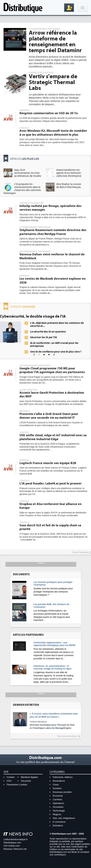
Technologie (59, 811)
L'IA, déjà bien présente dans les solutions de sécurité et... (57, 325)
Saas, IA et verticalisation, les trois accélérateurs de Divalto (28, 173)
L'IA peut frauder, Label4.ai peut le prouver (51, 483)
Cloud (56, 785)
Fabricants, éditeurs (63, 777)
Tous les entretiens (67, 736)
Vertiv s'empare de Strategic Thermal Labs (53, 82)
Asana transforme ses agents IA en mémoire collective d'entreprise (69, 173)
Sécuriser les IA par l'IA (44, 337)
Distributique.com (12, 843)
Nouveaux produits (62, 792)
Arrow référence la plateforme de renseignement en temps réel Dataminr (55, 42)
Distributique (23, 8)
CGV (9, 781)
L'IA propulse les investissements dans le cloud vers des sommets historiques (22, 189)
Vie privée (26, 781)
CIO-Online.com (12, 846)
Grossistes (58, 807)
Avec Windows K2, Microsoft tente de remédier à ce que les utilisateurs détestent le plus (53, 133)
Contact (11, 777)
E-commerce (59, 822)
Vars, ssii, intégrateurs (64, 818)
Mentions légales (29, 777)
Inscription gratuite (69, 8)
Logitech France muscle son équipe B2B (48, 463)
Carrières (57, 799)
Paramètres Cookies (17, 785)
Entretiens (58, 826)
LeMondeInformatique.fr (16, 839)
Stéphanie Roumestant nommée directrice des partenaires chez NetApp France (53, 232)
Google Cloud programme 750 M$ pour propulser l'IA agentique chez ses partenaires (52, 370)
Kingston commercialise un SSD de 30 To (49, 113)
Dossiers (57, 788)
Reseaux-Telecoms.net (15, 849)
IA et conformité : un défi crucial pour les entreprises (54, 345)
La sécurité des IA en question (48, 332)
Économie (58, 796)
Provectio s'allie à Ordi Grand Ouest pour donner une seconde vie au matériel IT (49, 416)
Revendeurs (59, 781)
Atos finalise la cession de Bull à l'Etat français (69, 186)
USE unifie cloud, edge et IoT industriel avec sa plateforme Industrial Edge (53, 437)
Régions (57, 814)
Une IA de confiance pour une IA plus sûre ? (56, 352)
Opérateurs (58, 803)
